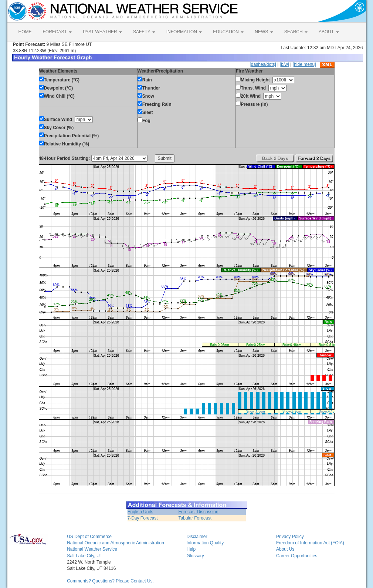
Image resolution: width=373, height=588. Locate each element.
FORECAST (57, 32)
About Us (285, 549)
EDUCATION (228, 32)
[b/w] (284, 64)
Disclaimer (197, 537)
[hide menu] (304, 64)
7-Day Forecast (143, 518)
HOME (25, 32)
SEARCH (296, 32)
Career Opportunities (297, 556)
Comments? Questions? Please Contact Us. (110, 581)
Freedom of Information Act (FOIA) (310, 543)
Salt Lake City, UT (85, 556)
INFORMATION (184, 32)
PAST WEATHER (102, 32)
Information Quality (205, 543)
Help (191, 549)
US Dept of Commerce (89, 537)
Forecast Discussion (199, 512)
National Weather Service (92, 549)
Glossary (195, 556)
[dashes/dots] (263, 64)
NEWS (264, 32)
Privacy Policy (290, 537)
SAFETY (144, 32)
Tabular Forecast (195, 518)
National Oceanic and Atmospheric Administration (116, 543)
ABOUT (329, 32)
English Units (140, 512)
